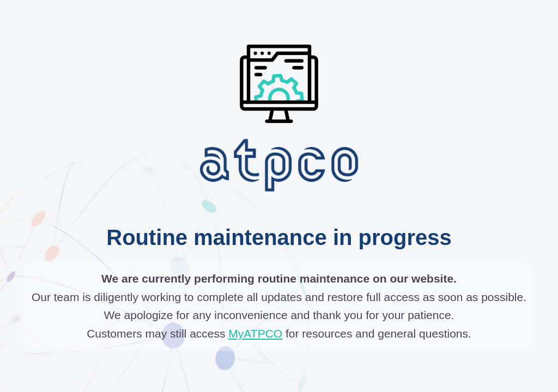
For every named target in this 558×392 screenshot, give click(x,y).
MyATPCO (255, 333)
